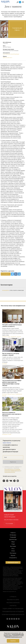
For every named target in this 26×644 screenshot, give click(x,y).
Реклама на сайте (13, 600)
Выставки (13, 546)
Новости (13, 533)
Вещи (13, 542)
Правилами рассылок (10, 472)
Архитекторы (13, 539)
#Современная (19, 394)
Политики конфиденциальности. (14, 637)
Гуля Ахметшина (7, 54)
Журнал (13, 555)
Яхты (13, 549)
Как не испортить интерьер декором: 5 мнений (11, 354)
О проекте (13, 597)
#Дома (9, 337)
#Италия (19, 337)
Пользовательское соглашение (13, 612)
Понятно (13, 641)
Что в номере (9, 523)
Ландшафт (13, 537)
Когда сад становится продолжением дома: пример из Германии (12, 414)
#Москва (4, 396)
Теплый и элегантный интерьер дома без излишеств (12, 326)
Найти (18, 2)
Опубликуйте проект (13, 562)
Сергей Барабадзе (15, 54)
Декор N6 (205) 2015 (7, 58)
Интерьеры (13, 535)
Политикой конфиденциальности (13, 471)
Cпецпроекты (13, 558)
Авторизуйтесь (6, 290)
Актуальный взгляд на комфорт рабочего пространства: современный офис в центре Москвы (12, 383)
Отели (13, 551)
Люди (13, 544)
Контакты (13, 606)
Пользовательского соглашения (12, 469)
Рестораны (13, 553)
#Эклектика (14, 337)
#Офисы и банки (11, 394)
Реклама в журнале (13, 603)
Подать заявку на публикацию (13, 609)
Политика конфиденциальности (13, 615)
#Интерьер (5, 337)
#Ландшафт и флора (7, 434)
